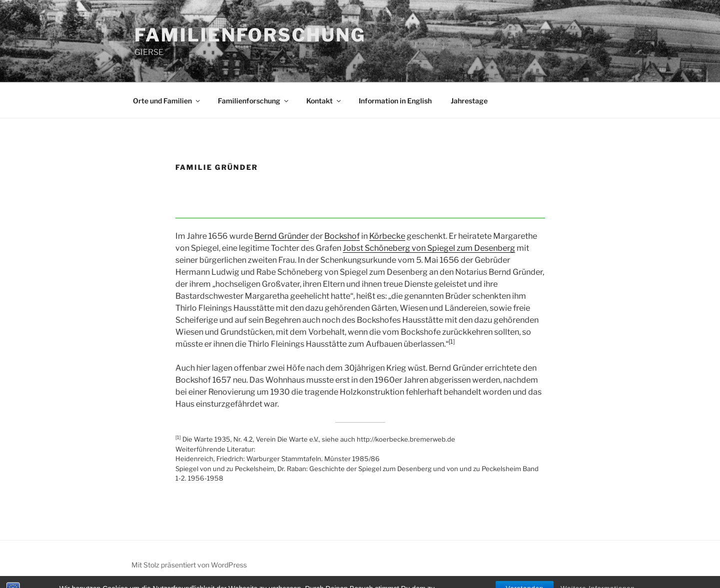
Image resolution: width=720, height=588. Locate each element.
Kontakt (324, 101)
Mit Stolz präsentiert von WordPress (189, 565)
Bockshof (342, 236)
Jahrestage (469, 101)
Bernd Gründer (282, 236)
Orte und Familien (167, 101)
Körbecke (387, 236)
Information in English (395, 101)
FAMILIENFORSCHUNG (250, 35)
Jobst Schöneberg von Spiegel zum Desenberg (429, 248)
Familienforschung (254, 101)
